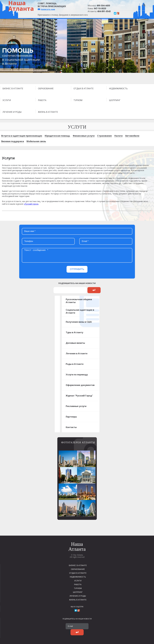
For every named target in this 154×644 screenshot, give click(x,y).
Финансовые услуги (84, 136)
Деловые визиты (75, 343)
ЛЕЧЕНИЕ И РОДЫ (12, 112)
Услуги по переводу (77, 375)
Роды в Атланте (75, 364)
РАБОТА (42, 100)
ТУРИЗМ (78, 100)
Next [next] (146, 46)
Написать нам (48, 9)
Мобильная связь (36, 141)
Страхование (104, 136)
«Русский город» (31, 204)
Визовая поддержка (13, 141)
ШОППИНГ (115, 100)
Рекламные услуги (76, 406)
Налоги (118, 136)
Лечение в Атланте (77, 353)
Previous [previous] (8, 46)
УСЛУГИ (7, 100)
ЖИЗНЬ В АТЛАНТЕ (48, 112)
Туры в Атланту (74, 332)
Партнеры (71, 417)
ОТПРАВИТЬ (77, 269)
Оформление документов (80, 385)
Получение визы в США (79, 322)
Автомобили (132, 136)
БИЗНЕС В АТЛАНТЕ (13, 89)
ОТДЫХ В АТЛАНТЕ (84, 89)
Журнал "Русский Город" (79, 396)
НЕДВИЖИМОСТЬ (118, 89)
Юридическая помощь (57, 136)
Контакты (71, 427)
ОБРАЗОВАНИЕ (46, 89)
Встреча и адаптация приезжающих (22, 136)
